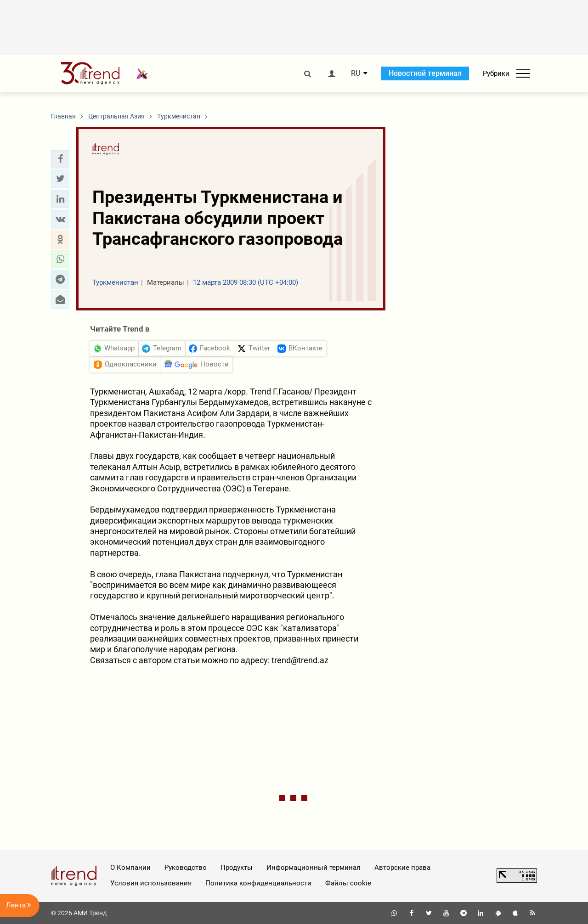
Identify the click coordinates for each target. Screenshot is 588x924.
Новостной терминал (425, 73)
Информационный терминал (314, 868)
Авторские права (402, 868)
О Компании (130, 868)
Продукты (237, 868)
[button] (60, 159)
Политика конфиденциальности (258, 883)
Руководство (186, 868)
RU (356, 73)
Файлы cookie (348, 883)
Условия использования (151, 883)
